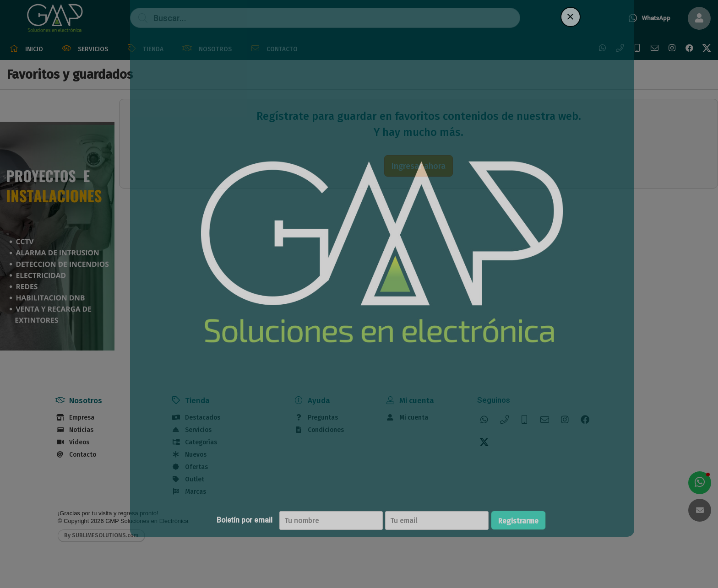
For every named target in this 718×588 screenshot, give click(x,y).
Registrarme (555, 521)
